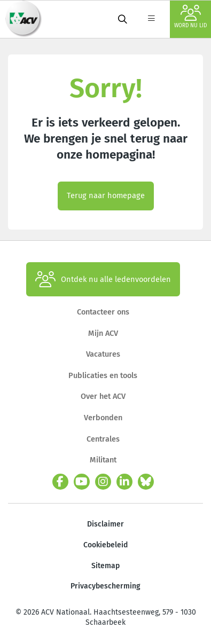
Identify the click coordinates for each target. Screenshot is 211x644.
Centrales (103, 439)
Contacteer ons (103, 312)
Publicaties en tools (103, 375)
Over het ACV (103, 396)
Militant (103, 460)
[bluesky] (146, 482)
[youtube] (82, 482)
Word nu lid (190, 17)
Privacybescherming (105, 586)
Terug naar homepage (106, 195)
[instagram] (103, 482)
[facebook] (60, 482)
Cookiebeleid (105, 545)
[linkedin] (124, 482)
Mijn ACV (103, 333)
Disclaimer (105, 524)
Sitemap (105, 566)
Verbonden (103, 418)
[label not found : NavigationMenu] (151, 19)
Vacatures (103, 354)
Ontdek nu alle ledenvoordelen (103, 279)
